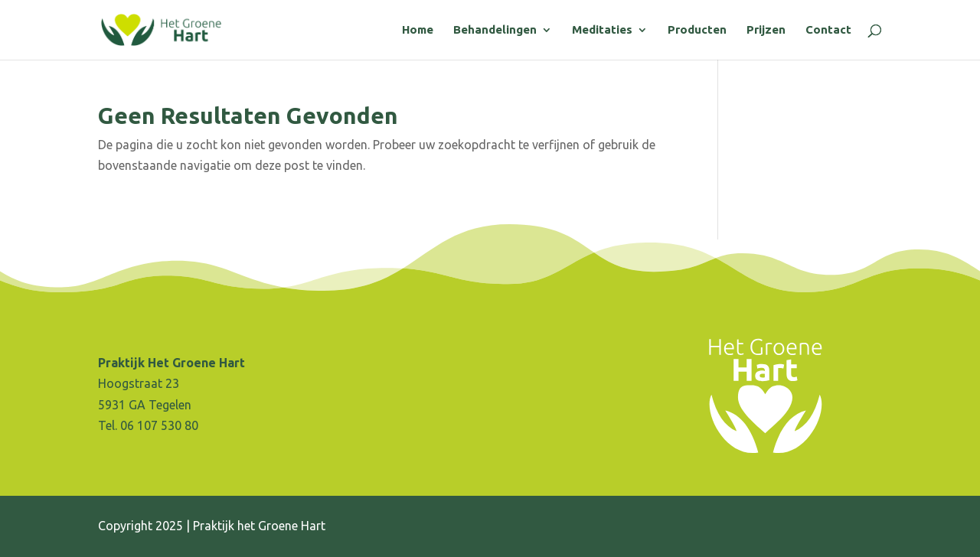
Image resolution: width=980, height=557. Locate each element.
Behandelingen (495, 30)
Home (418, 30)
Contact (828, 30)
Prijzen (766, 30)
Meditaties (602, 30)
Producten (697, 30)
